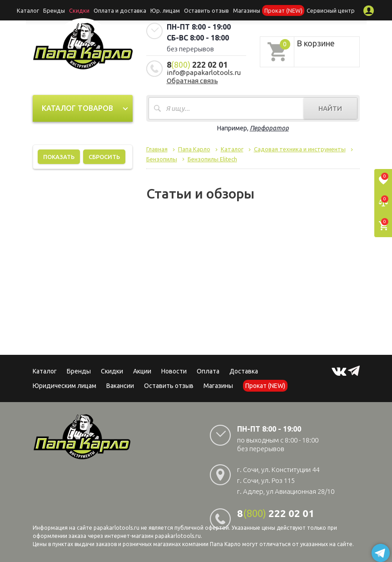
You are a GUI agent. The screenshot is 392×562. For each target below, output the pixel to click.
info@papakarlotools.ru (204, 72)
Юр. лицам (166, 10)
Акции (142, 371)
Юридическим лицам (65, 386)
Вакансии (120, 386)
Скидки (112, 371)
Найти (330, 108)
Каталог (40, 10)
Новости (174, 371)
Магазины (218, 386)
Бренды (63, 10)
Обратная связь (192, 81)
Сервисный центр (320, 10)
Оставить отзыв (204, 10)
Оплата (208, 371)
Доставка (244, 371)
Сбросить (104, 157)
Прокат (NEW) (276, 10)
